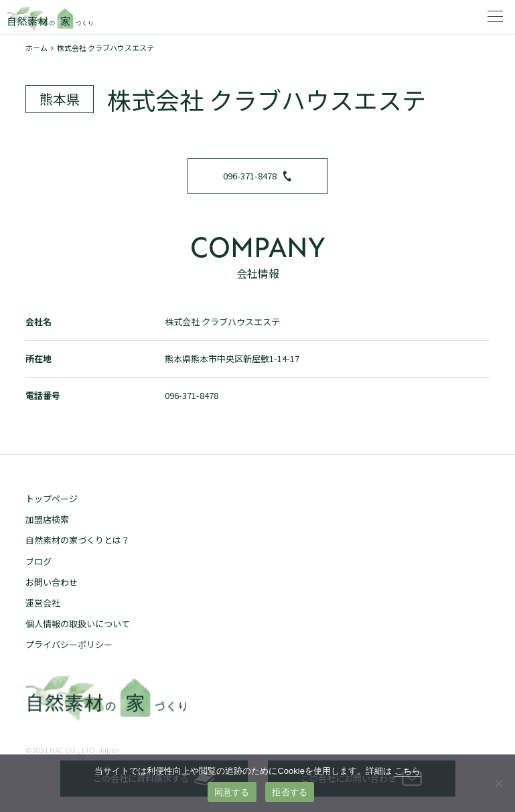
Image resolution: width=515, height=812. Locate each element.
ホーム (36, 48)
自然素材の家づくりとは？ (78, 540)
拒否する (290, 792)
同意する (232, 792)
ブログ (39, 561)
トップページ (52, 498)
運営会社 (43, 603)
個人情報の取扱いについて (78, 624)
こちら (408, 771)
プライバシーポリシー (69, 644)
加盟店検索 (47, 519)
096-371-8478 (257, 176)
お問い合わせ (52, 582)
